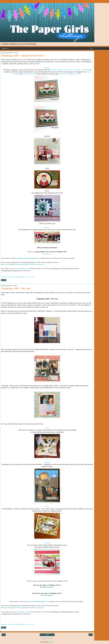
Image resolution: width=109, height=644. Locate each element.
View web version (47, 638)
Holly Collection (65, 74)
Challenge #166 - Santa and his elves (22, 56)
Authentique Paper (30, 74)
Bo (43, 587)
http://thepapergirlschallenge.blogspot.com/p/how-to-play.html (24, 264)
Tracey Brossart (48, 595)
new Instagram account (23, 269)
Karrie (47, 428)
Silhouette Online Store (58, 70)
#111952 (84, 70)
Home (47, 635)
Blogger (51, 642)
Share (4, 280)
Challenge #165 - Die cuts (16, 288)
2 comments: (31, 624)
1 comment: (31, 277)
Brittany (47, 228)
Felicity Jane (77, 74)
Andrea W (47, 254)
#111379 (70, 70)
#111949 (77, 70)
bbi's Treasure (49, 587)
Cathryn (47, 543)
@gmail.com (36, 258)
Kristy (47, 507)
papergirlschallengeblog (24, 258)
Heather (47, 68)
